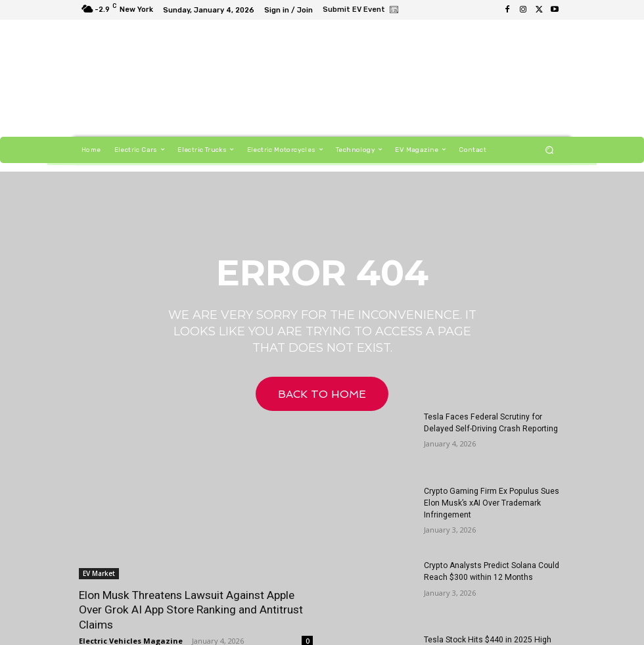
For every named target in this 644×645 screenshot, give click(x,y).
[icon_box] (361, 11)
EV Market (99, 573)
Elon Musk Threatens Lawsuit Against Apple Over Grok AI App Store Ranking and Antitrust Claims (190, 609)
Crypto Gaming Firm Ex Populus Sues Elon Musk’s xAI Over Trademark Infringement (490, 503)
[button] (550, 150)
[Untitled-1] (398, 80)
